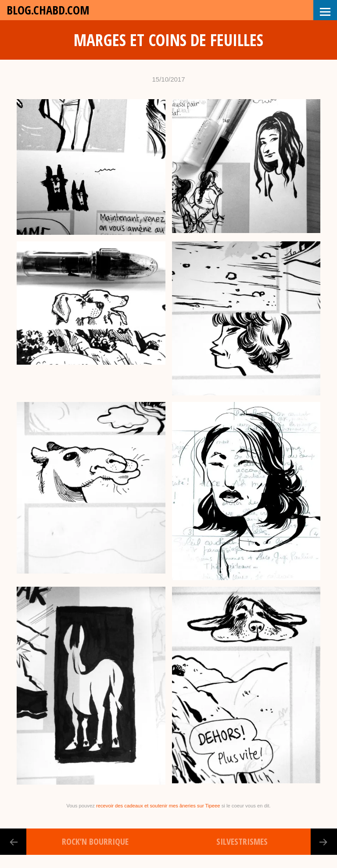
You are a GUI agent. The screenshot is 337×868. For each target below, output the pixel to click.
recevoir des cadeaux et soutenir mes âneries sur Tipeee (158, 806)
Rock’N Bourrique (95, 841)
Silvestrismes (242, 841)
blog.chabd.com (48, 10)
